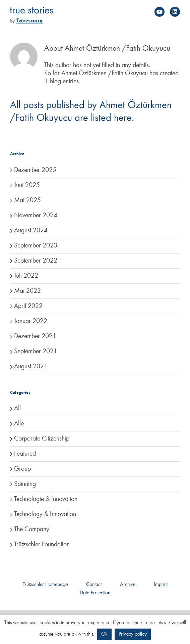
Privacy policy (133, 634)
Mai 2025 (27, 200)
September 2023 (36, 246)
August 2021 (31, 367)
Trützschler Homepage (45, 585)
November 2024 (36, 216)
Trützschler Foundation (42, 545)
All (17, 409)
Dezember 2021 (35, 336)
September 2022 (36, 261)
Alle (19, 424)
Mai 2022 (27, 291)
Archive (128, 585)
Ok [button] (104, 634)
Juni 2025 (27, 185)
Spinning (25, 484)
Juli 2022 (26, 276)
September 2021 (36, 352)
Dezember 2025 (35, 170)
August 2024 (31, 231)
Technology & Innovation (45, 514)
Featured (25, 454)
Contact (94, 585)
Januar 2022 (31, 321)
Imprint (161, 585)
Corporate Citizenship (42, 439)
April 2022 (28, 306)
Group (22, 469)
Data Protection (95, 593)
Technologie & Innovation (46, 499)
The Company (32, 530)
